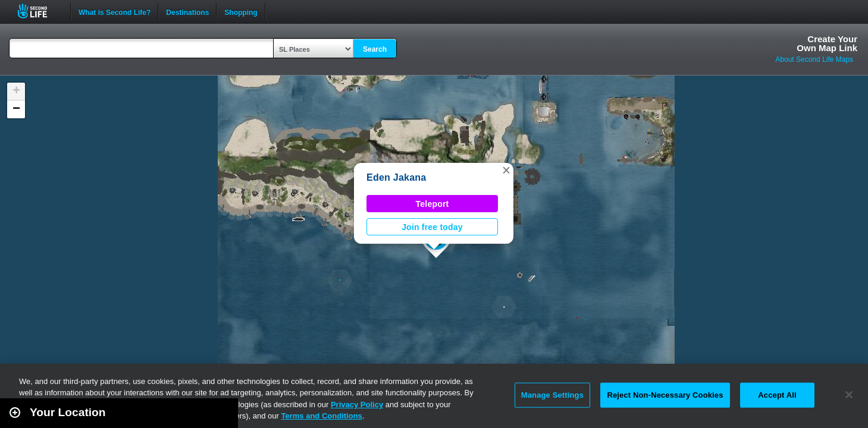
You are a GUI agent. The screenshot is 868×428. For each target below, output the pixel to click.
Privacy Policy (357, 405)
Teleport (433, 204)
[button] (506, 170)
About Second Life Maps (814, 59)
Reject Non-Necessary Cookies (665, 395)
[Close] (849, 395)
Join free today (432, 227)
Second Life (39, 11)
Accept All (777, 395)
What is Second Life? (115, 11)
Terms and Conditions (322, 416)
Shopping (241, 11)
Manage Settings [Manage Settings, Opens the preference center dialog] (552, 395)
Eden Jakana (396, 177)
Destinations (187, 11)
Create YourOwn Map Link (827, 43)
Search (375, 49)
